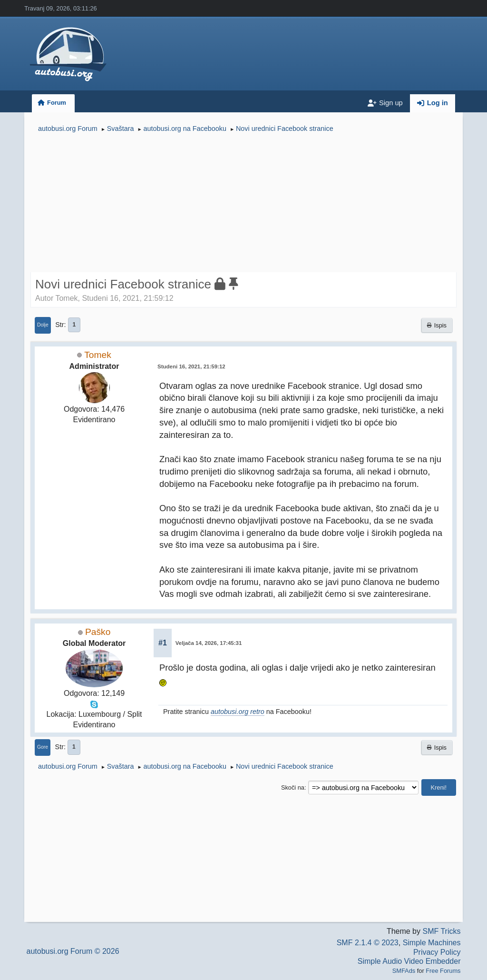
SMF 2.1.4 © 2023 (368, 943)
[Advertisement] (243, 204)
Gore (43, 747)
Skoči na (293, 787)
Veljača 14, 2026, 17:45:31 (209, 643)
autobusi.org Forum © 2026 (73, 951)
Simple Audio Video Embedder (409, 961)
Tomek (98, 355)
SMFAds (404, 971)
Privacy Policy (437, 952)
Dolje (43, 325)
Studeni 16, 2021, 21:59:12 (191, 366)
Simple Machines (432, 943)
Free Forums (443, 971)
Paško (98, 632)
